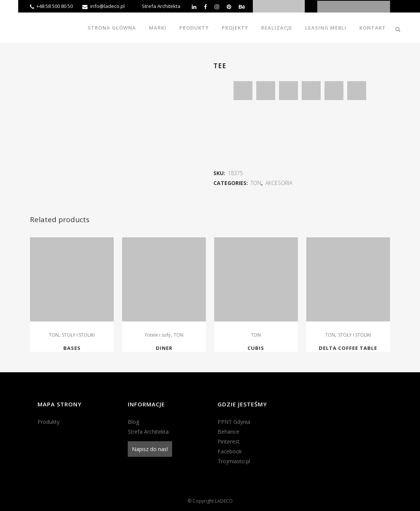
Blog (133, 422)
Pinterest (229, 441)
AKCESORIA (279, 183)
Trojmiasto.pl (234, 461)
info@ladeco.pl (107, 6)
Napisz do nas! (150, 449)
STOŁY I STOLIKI (78, 335)
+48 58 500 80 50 (55, 6)
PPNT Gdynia (234, 422)
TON (256, 183)
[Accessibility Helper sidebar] (9, 9)
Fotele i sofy (158, 335)
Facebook (230, 451)
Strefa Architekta (161, 6)
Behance (228, 432)
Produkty (49, 422)
